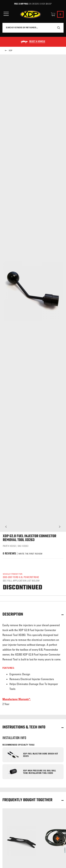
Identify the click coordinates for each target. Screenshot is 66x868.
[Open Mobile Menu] (6, 14)
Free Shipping (21, 4)
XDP (8, 51)
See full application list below (21, 581)
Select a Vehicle (37, 42)
